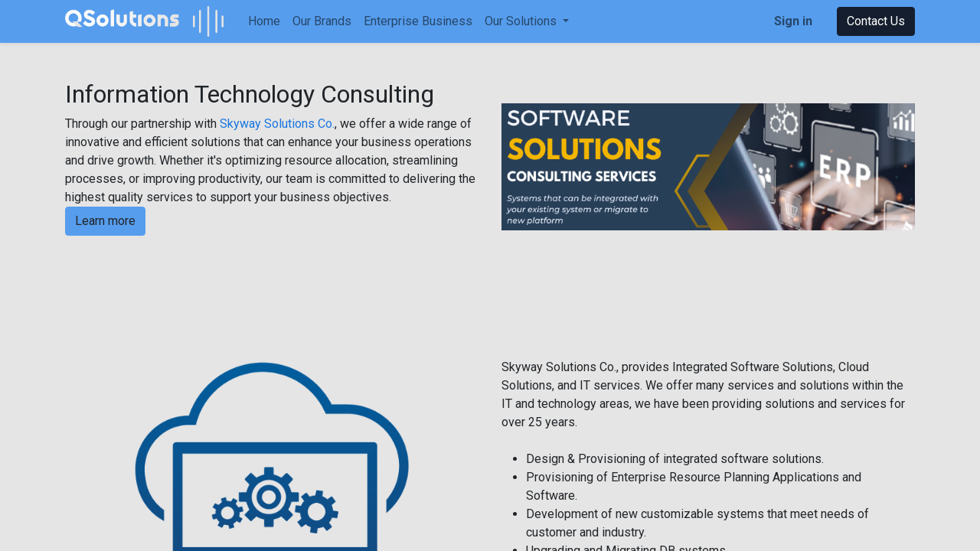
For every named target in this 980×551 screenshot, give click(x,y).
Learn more (105, 221)
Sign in (793, 21)
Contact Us (876, 21)
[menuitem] (264, 21)
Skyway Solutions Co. (277, 124)
